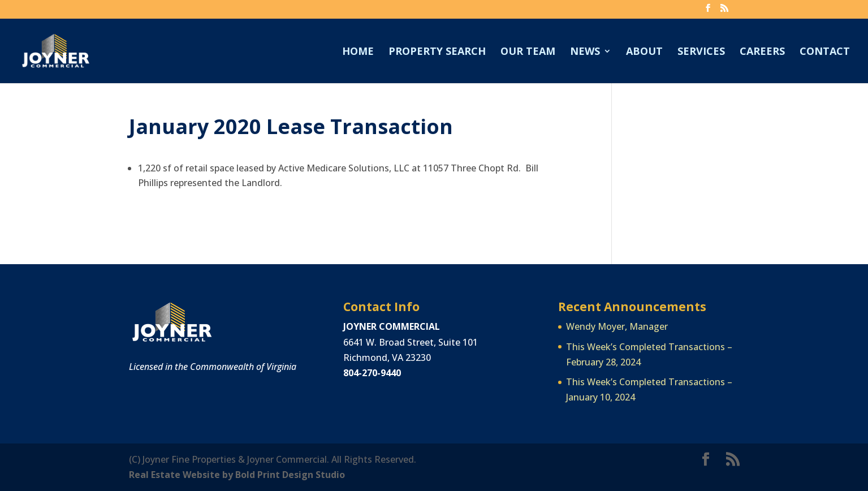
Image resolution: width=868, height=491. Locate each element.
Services (701, 52)
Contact (825, 52)
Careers (762, 52)
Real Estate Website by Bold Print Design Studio (237, 475)
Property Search (437, 52)
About (644, 52)
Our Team (528, 52)
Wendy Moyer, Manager (617, 326)
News (585, 52)
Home (358, 52)
